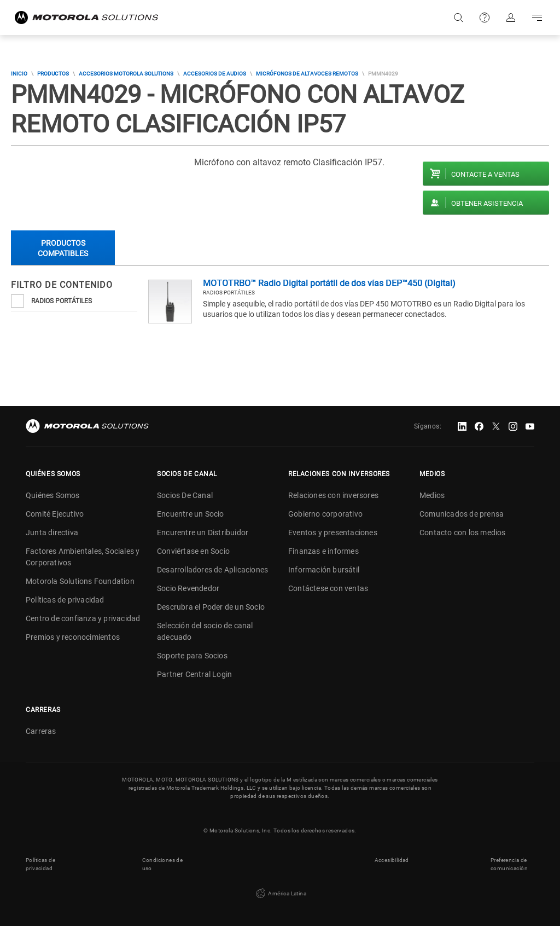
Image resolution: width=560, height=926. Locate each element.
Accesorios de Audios (215, 74)
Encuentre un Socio (191, 514)
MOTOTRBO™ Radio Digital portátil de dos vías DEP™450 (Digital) (329, 283)
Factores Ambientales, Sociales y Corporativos (83, 557)
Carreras (41, 731)
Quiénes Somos (53, 495)
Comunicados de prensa (462, 514)
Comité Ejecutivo (55, 514)
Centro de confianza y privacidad (83, 618)
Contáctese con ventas (328, 588)
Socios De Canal (185, 495)
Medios (432, 495)
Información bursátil (324, 570)
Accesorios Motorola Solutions (126, 74)
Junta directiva (52, 533)
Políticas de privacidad (65, 600)
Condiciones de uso (163, 864)
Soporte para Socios (192, 656)
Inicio (19, 74)
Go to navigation (537, 18)
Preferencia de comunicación (509, 864)
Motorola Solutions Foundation (80, 581)
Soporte (485, 18)
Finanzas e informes (323, 551)
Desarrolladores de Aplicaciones (212, 570)
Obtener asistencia (487, 203)
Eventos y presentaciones (333, 533)
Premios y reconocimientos (73, 637)
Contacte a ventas (485, 174)
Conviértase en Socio (193, 551)
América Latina (280, 894)
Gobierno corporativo (325, 514)
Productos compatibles (63, 248)
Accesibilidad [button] (392, 860)
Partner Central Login (194, 674)
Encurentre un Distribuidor (203, 533)
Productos (53, 74)
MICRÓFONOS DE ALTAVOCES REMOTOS (307, 74)
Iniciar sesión (511, 18)
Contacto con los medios (463, 533)
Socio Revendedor (188, 588)
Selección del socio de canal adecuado (205, 631)
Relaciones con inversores (333, 495)
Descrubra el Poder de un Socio (211, 607)
